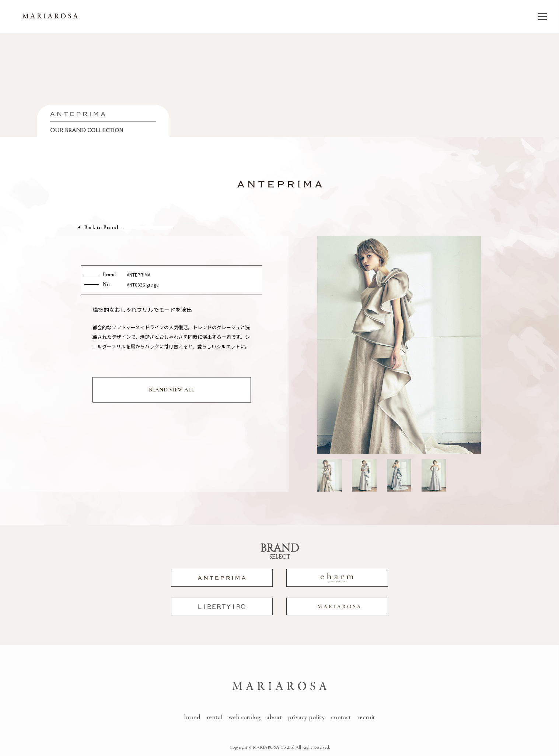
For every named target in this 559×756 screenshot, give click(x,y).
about (274, 717)
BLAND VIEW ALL (172, 390)
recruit (366, 717)
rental (214, 717)
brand (192, 717)
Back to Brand (101, 227)
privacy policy (306, 717)
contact (341, 717)
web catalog (244, 717)
